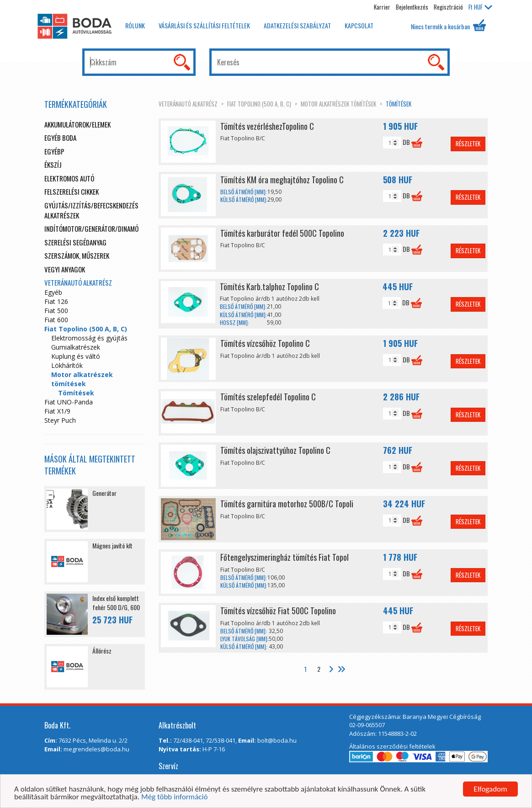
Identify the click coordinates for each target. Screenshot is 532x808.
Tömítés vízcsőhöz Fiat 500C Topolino (278, 611)
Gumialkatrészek (76, 347)
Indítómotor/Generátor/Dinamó (91, 229)
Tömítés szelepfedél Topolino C (268, 397)
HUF (480, 7)
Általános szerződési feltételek (392, 746)
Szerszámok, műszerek (77, 255)
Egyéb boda (60, 138)
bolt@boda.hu (277, 740)
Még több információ (174, 797)
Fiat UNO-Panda (69, 402)
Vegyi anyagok (65, 269)
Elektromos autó (69, 178)
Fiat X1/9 (57, 411)
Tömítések (399, 104)
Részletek (468, 144)
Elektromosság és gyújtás (89, 338)
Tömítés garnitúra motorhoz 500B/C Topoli (287, 504)
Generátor (104, 493)
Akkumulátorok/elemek (77, 124)
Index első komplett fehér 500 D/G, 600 (116, 603)
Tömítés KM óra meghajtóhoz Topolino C (282, 180)
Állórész (102, 651)
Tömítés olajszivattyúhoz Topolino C (275, 450)
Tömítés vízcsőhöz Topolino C (265, 343)
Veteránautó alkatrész (188, 104)
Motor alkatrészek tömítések (338, 104)
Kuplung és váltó (76, 356)
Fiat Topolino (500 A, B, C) (259, 104)
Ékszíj (53, 165)
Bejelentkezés (412, 7)
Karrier (382, 7)
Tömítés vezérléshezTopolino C (267, 126)
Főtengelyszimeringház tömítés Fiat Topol (285, 557)
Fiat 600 (56, 320)
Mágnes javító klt (112, 545)
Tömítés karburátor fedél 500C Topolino (282, 233)
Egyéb (53, 292)
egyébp (54, 151)
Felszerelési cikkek (72, 191)
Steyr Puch (60, 420)
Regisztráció (448, 7)
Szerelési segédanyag (75, 242)
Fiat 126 (56, 301)
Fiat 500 (56, 311)
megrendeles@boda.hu (96, 749)
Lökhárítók (67, 365)
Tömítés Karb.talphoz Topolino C (269, 287)
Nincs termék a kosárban (448, 25)
